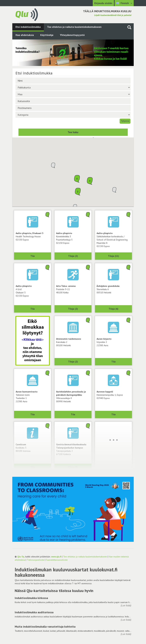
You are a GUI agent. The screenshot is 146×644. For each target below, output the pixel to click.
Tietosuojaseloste (36, 560)
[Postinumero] (73, 108)
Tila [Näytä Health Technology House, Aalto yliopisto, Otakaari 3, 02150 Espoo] (33, 256)
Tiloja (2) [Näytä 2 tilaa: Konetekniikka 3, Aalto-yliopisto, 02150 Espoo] (73, 256)
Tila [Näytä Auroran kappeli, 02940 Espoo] (113, 414)
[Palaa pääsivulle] (27, 14)
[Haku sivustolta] (129, 27)
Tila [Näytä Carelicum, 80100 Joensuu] (33, 467)
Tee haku (73, 132)
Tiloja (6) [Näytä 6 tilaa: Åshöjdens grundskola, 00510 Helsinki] (113, 309)
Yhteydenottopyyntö (72, 35)
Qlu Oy (21, 557)
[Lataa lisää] (113, 440)
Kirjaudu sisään (103, 3)
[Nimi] (73, 81)
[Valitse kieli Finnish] (124, 3)
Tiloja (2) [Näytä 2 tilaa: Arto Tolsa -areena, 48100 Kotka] (73, 309)
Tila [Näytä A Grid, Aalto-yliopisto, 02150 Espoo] (33, 309)
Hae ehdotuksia (25, 35)
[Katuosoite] (73, 101)
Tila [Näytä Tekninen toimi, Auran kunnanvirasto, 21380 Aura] (33, 414)
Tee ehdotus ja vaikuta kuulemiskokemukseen (74, 27)
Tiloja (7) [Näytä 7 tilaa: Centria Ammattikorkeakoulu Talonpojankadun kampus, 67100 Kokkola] (73, 467)
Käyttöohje (47, 35)
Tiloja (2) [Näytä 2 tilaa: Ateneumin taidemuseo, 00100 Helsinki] (73, 362)
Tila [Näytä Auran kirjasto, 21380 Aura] (113, 362)
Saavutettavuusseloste (57, 560)
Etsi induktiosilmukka (28, 27)
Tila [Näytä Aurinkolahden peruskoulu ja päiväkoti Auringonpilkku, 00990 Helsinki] (73, 414)
